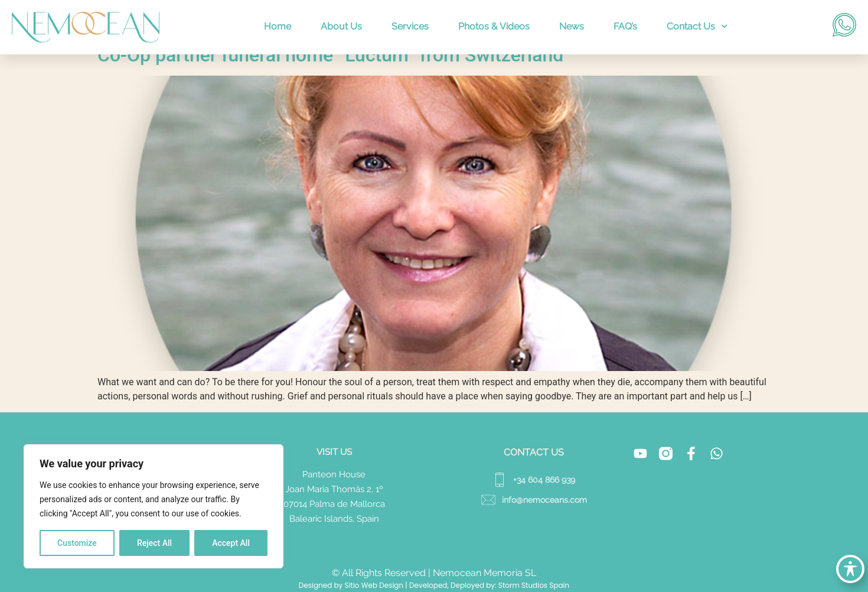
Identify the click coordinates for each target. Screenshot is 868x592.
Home (278, 26)
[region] (154, 506)
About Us (341, 26)
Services (410, 26)
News (572, 26)
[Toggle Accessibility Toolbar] (850, 569)
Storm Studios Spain (534, 585)
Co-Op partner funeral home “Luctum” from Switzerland (330, 55)
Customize (77, 543)
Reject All (154, 543)
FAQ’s (625, 26)
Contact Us (697, 26)
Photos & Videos (494, 26)
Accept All (231, 543)
